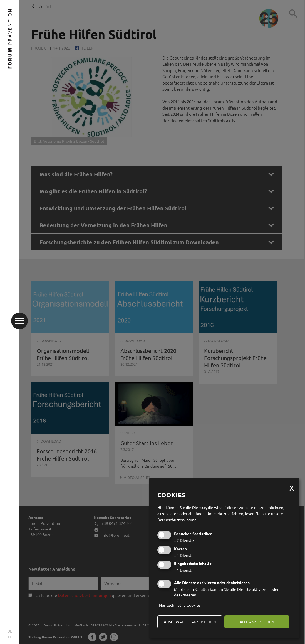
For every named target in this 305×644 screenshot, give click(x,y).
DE (10, 631)
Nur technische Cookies (180, 605)
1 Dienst (183, 555)
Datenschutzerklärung (177, 520)
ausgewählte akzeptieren (190, 622)
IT (10, 637)
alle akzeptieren (257, 622)
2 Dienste (184, 540)
